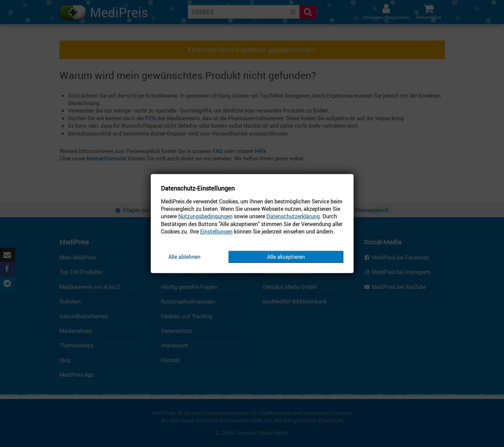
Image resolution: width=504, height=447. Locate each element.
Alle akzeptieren (286, 257)
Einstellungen (216, 231)
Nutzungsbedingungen (205, 217)
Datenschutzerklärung (293, 217)
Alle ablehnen (184, 257)
